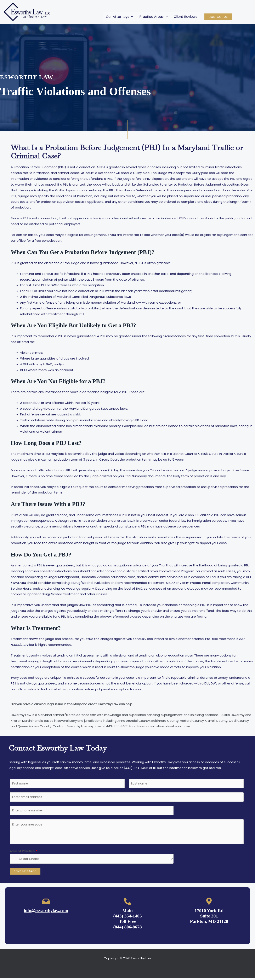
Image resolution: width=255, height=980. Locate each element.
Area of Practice (23, 853)
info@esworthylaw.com (46, 912)
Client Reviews (185, 17)
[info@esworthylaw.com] (46, 903)
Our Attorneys (120, 17)
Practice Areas (153, 17)
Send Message (25, 873)
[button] (120, 17)
